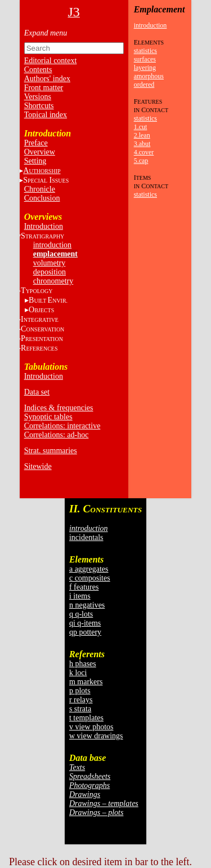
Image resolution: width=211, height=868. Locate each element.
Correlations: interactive (62, 426)
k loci (78, 673)
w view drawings (96, 736)
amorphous (149, 76)
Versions (38, 97)
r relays (81, 700)
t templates (86, 718)
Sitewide (38, 466)
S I (46, 180)
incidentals (86, 537)
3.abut (142, 144)
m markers (86, 682)
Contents (38, 70)
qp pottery (85, 632)
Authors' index (47, 79)
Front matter (44, 88)
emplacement (55, 254)
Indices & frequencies (59, 408)
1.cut (141, 127)
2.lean (142, 135)
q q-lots (81, 614)
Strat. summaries (51, 451)
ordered (144, 85)
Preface (36, 143)
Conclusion (42, 198)
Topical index (46, 115)
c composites (90, 578)
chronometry (53, 281)
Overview (40, 152)
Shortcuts (39, 106)
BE (48, 300)
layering (145, 68)
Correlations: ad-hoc (57, 435)
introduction (52, 245)
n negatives (87, 605)
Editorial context (51, 61)
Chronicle (40, 189)
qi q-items (85, 623)
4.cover (144, 152)
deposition (50, 272)
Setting (35, 161)
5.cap (141, 161)
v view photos (91, 727)
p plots (80, 691)
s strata (80, 709)
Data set (37, 392)
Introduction (44, 226)
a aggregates (89, 569)
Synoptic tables (48, 417)
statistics (145, 51)
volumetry (50, 263)
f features (84, 587)
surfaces (145, 59)
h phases (83, 664)
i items (80, 596)
